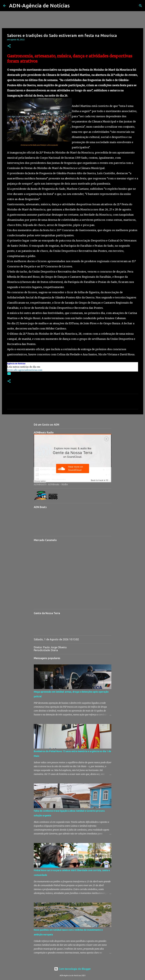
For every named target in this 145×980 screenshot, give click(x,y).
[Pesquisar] (74, 6)
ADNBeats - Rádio (58, 484)
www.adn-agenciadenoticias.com (25, 370)
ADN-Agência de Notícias (39, 5)
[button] (9, 46)
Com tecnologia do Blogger (72, 969)
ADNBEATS (40, 484)
